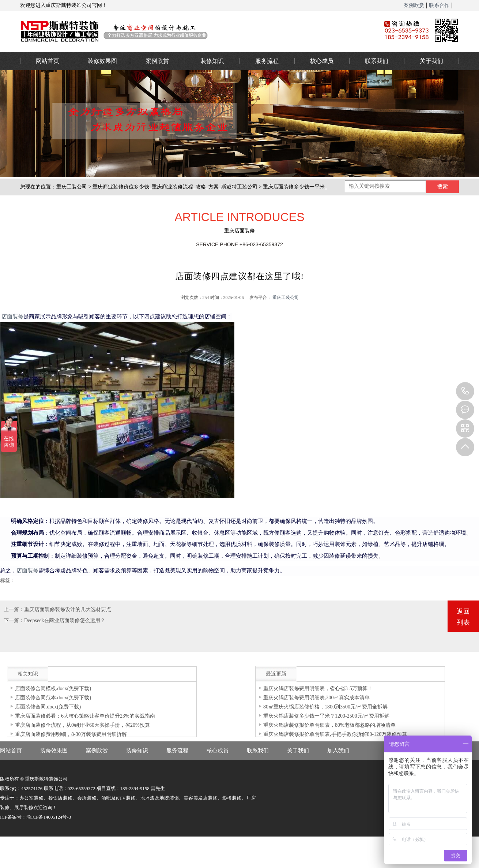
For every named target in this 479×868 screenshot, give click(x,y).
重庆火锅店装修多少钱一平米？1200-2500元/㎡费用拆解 (326, 716)
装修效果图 (102, 61)
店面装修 (12, 317)
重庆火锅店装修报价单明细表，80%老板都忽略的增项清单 (329, 725)
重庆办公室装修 (190, 31)
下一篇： (14, 620)
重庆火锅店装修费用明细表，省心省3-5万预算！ (318, 689)
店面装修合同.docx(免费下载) (48, 707)
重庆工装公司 (72, 187)
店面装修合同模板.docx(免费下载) (53, 689)
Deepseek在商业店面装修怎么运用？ (65, 620)
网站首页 (48, 61)
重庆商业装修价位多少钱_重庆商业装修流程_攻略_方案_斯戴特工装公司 (175, 187)
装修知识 (212, 61)
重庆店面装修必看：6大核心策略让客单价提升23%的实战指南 (85, 716)
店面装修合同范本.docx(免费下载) (53, 698)
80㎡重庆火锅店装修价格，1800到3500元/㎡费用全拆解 (325, 707)
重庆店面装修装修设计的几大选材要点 (68, 609)
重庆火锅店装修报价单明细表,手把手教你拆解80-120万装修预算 (335, 734)
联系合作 (439, 5)
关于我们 (431, 61)
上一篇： (14, 609)
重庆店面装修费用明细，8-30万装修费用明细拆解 (71, 734)
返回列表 (463, 617)
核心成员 (322, 61)
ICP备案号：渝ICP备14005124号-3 (35, 817)
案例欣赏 (414, 5)
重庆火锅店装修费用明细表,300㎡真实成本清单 (316, 698)
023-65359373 (465, 391)
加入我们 (338, 751)
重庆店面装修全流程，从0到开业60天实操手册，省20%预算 (82, 725)
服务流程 (267, 61)
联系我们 (377, 61)
